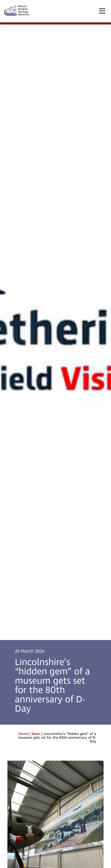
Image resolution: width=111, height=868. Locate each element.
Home (23, 734)
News (36, 734)
